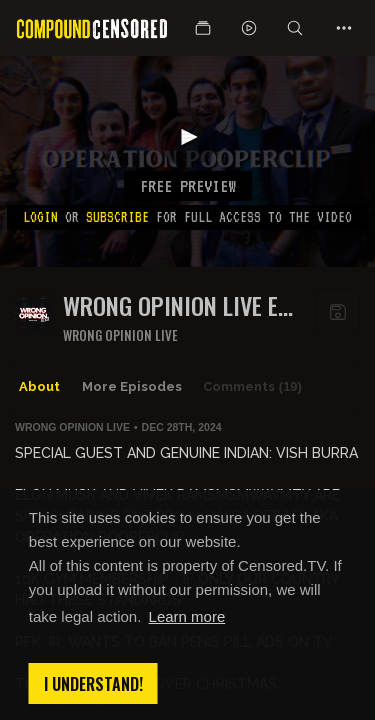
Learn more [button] (187, 616)
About (39, 386)
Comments (252, 387)
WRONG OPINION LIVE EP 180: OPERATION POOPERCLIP (177, 305)
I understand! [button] (93, 684)
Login (40, 217)
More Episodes (132, 386)
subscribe (117, 217)
